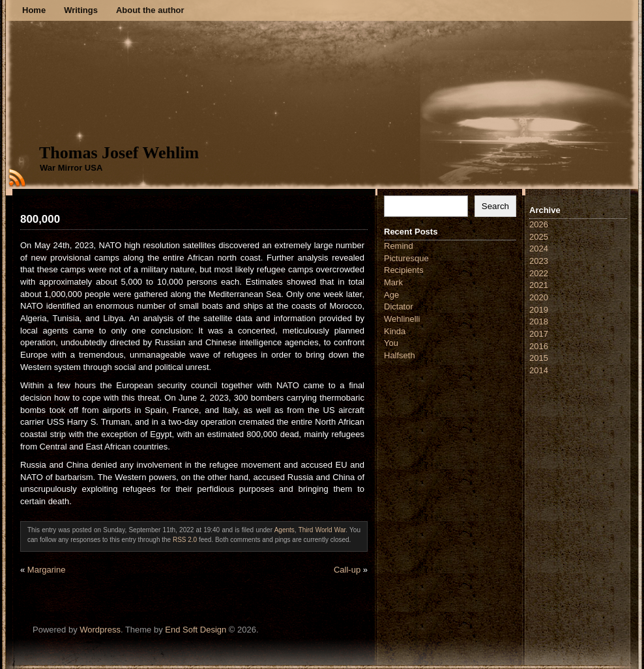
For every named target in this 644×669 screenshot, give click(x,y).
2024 (539, 249)
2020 (539, 297)
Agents (285, 530)
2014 (539, 370)
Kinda (395, 331)
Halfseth (400, 355)
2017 (539, 334)
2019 (539, 310)
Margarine (47, 570)
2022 (539, 273)
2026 (539, 224)
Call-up (347, 570)
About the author (150, 10)
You (391, 343)
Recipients (404, 270)
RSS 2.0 (185, 540)
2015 (539, 358)
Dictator (399, 306)
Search (495, 206)
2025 (539, 237)
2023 (539, 261)
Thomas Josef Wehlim (119, 153)
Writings (81, 10)
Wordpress (100, 630)
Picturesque (406, 258)
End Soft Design (196, 630)
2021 (539, 285)
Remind (399, 246)
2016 (539, 346)
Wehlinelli (402, 319)
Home (34, 10)
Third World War (322, 530)
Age (391, 295)
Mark (393, 282)
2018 (539, 321)
